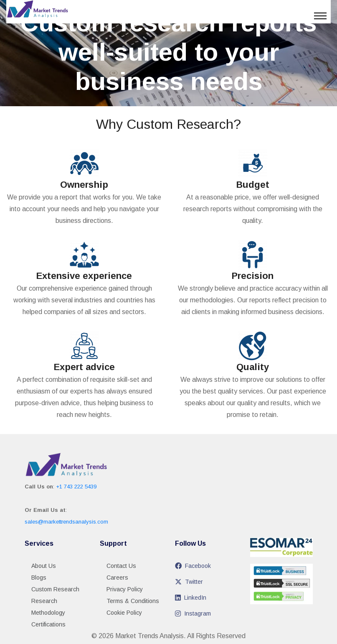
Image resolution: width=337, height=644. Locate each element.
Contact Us (121, 566)
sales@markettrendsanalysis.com (66, 522)
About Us (44, 566)
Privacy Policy (125, 589)
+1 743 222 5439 (76, 487)
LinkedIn (191, 598)
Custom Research (55, 589)
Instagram (193, 613)
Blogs (39, 578)
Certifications (48, 624)
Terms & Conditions (133, 601)
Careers (117, 578)
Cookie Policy (124, 613)
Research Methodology (48, 607)
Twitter (189, 582)
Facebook (193, 566)
